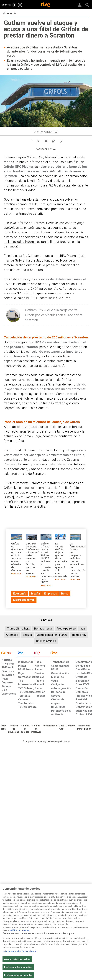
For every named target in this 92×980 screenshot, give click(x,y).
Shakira (27, 635)
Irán (83, 629)
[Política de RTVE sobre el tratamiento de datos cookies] (25, 729)
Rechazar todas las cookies (18, 967)
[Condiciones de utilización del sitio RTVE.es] (4, 727)
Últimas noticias (46, 641)
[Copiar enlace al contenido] (61, 140)
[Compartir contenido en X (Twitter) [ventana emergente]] (38, 140)
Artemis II (12, 635)
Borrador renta (43, 629)
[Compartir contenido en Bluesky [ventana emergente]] (46, 140)
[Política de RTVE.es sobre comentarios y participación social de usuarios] (84, 727)
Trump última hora (18, 629)
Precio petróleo (66, 629)
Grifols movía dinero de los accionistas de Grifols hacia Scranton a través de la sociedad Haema (46, 237)
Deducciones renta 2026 (52, 635)
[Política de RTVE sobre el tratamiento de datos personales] (14, 729)
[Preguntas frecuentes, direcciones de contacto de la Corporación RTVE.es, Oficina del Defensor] (71, 726)
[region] (46, 932)
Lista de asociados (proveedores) (19, 951)
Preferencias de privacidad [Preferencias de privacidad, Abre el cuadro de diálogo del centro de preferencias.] (18, 975)
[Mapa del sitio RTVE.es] (61, 727)
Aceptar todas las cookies (17, 959)
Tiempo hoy (79, 635)
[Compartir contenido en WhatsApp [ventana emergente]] (54, 140)
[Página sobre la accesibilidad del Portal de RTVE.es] (50, 726)
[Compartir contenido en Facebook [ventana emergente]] (31, 140)
